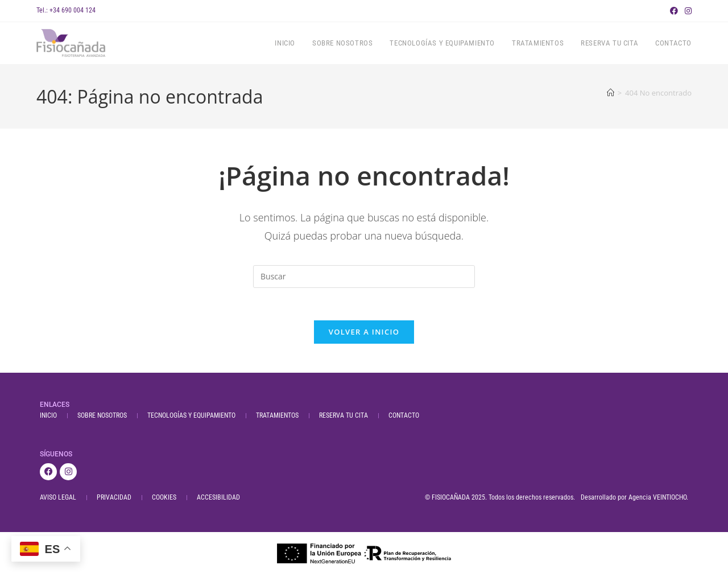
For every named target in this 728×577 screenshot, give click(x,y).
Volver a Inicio (364, 334)
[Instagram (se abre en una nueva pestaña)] (686, 11)
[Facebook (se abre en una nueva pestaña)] (674, 11)
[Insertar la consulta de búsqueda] (364, 277)
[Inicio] (611, 93)
